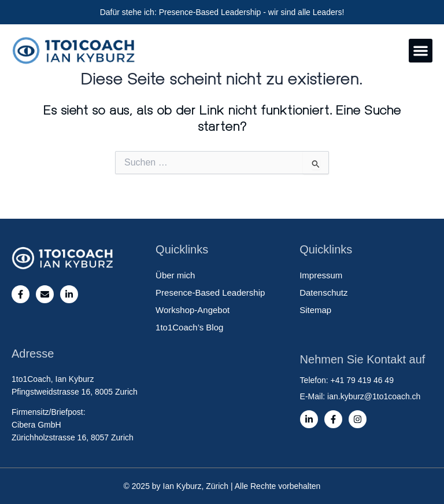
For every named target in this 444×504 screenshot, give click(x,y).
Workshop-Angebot (193, 310)
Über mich (175, 275)
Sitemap (315, 310)
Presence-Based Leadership (210, 293)
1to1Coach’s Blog (189, 327)
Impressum (321, 275)
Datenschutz (323, 293)
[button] (421, 51)
